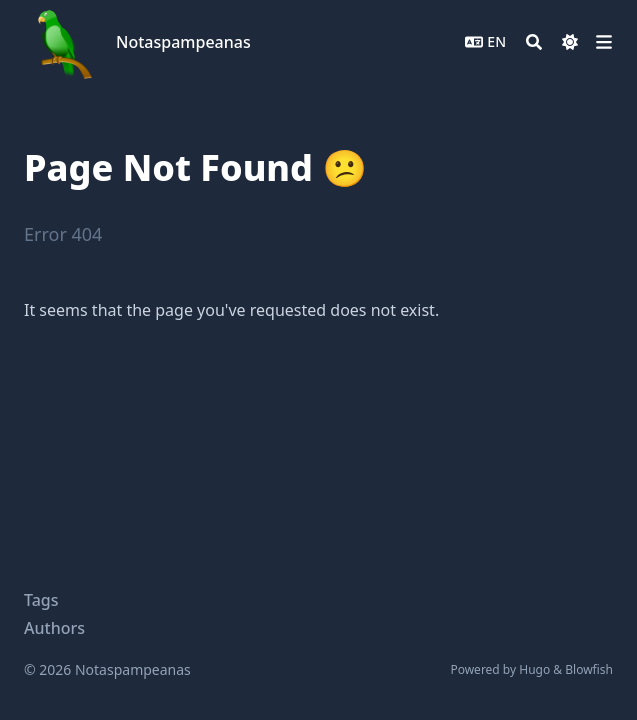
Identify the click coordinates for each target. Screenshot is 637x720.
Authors (54, 628)
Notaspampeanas (183, 42)
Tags (41, 600)
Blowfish (589, 669)
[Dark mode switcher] (570, 42)
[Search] (534, 42)
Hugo (534, 669)
